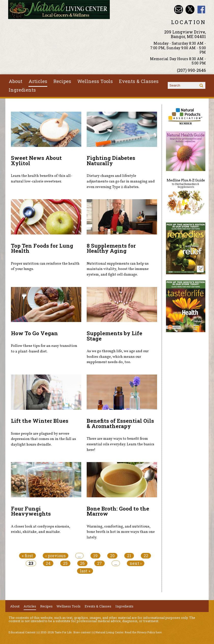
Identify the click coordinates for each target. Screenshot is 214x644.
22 (146, 556)
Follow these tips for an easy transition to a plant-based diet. (44, 349)
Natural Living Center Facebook (201, 10)
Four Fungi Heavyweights (31, 511)
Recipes (62, 81)
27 (100, 563)
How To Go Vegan (34, 333)
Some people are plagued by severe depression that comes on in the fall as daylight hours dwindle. (43, 439)
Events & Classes (139, 81)
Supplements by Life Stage (114, 336)
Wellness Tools (95, 81)
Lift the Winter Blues (40, 421)
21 (129, 556)
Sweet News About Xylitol (36, 160)
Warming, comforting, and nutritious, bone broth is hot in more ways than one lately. (121, 532)
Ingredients (22, 90)
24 (48, 563)
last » (85, 571)
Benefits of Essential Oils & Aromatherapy (120, 423)
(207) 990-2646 (191, 70)
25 (65, 563)
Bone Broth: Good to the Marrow (118, 511)
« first (27, 556)
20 (112, 556)
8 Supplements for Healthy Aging (111, 248)
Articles (38, 81)
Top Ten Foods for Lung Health (42, 248)
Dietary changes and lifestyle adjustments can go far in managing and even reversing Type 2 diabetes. (121, 181)
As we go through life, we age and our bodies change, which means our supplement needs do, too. (118, 357)
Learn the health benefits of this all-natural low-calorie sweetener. (42, 179)
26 (82, 563)
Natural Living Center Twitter (190, 10)
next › (136, 563)
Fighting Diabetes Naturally (111, 160)
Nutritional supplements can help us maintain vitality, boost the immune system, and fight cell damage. (118, 269)
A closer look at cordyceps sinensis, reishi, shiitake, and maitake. (41, 529)
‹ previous (56, 556)
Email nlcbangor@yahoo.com (179, 10)
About (16, 81)
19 (95, 556)
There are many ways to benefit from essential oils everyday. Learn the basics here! (120, 444)
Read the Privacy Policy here (143, 632)
